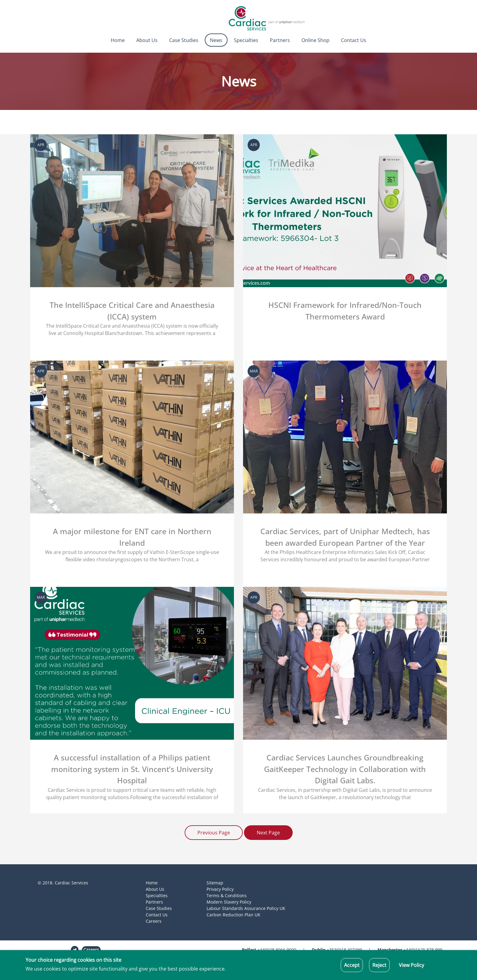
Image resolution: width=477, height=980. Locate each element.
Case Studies (184, 40)
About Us (147, 40)
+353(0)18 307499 (337, 950)
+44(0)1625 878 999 (410, 950)
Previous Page (214, 833)
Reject (379, 965)
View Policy (411, 965)
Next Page (268, 833)
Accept (352, 965)
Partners (280, 40)
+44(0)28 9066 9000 (269, 950)
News (216, 40)
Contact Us (354, 40)
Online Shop (315, 40)
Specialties (246, 40)
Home (118, 40)
